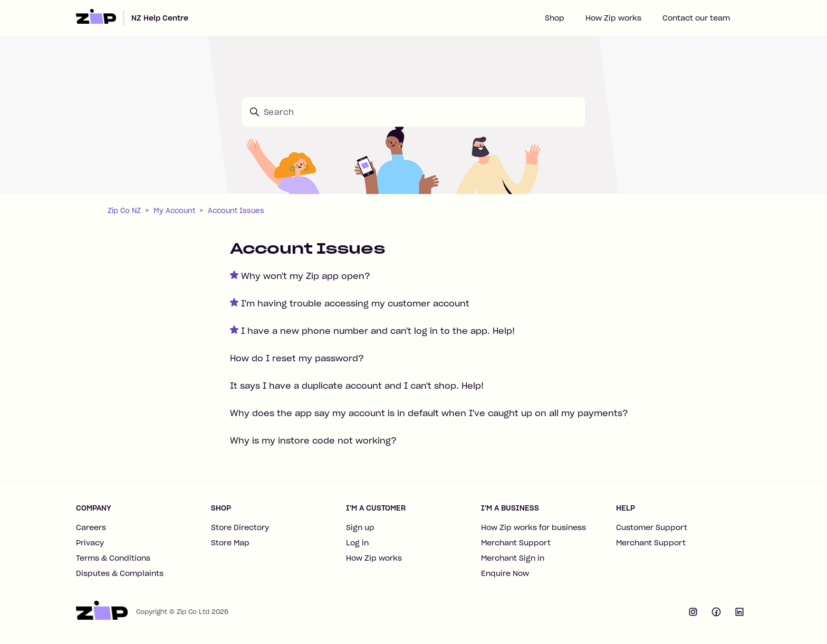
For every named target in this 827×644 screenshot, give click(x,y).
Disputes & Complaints (120, 573)
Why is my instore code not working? (313, 440)
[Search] (413, 112)
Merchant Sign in (513, 558)
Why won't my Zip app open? (306, 276)
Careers (91, 527)
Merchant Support (516, 543)
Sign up (360, 527)
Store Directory (240, 527)
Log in (357, 543)
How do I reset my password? (297, 358)
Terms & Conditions (113, 558)
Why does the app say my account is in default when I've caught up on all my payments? (429, 413)
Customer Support (652, 527)
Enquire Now (505, 573)
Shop (555, 18)
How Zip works (613, 18)
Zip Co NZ (124, 211)
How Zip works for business (533, 527)
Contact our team (696, 18)
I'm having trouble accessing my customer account (355, 303)
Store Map (230, 543)
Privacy (90, 543)
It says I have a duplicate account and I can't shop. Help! (357, 386)
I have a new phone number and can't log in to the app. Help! (378, 331)
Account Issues (236, 211)
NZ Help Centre (160, 18)
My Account (174, 211)
